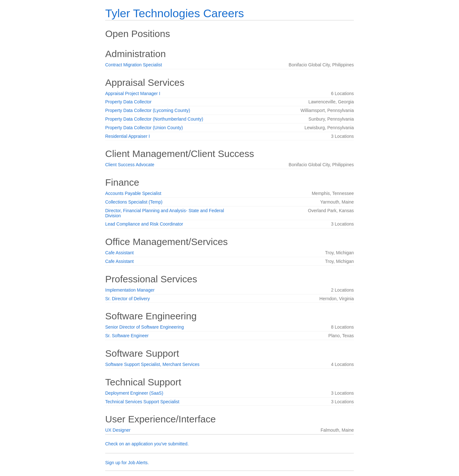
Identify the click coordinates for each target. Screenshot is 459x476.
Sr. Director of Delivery (127, 299)
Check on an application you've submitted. (147, 444)
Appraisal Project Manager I (133, 93)
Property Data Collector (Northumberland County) (154, 119)
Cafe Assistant (120, 253)
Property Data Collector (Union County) (144, 128)
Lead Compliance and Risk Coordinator (144, 224)
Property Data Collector (128, 102)
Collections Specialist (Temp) (134, 202)
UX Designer (118, 430)
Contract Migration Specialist (134, 65)
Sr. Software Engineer (127, 336)
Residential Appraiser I (127, 136)
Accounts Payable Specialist (133, 193)
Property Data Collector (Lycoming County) (148, 110)
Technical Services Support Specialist (142, 402)
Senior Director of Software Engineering (145, 327)
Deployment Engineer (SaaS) (134, 393)
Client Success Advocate (130, 165)
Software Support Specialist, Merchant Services (152, 364)
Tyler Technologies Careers (175, 13)
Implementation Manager (130, 290)
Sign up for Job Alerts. (127, 463)
